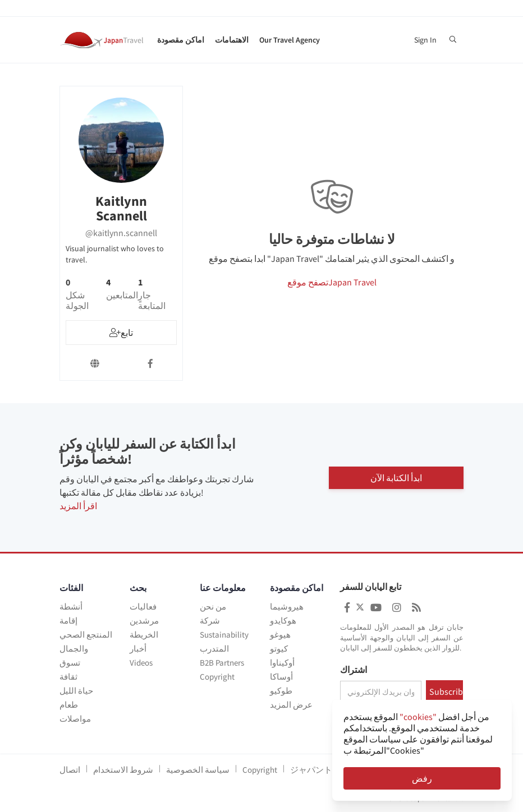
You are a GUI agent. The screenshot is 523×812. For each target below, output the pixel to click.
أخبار (138, 649)
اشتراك (354, 670)
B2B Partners (222, 663)
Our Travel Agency (290, 40)
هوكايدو (283, 620)
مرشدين (144, 620)
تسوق (70, 663)
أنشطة (71, 606)
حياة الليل (76, 691)
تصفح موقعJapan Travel (332, 282)
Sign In (425, 40)
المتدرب (214, 649)
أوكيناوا (282, 663)
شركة (210, 620)
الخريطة (144, 635)
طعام (69, 705)
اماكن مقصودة (181, 40)
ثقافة (68, 677)
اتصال (70, 770)
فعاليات (143, 606)
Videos (141, 663)
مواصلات (75, 719)
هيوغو (280, 635)
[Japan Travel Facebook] (347, 608)
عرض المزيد (291, 705)
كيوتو (279, 649)
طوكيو (281, 691)
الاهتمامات (232, 40)
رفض (422, 778)
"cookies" (418, 717)
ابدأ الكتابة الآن (396, 478)
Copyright (217, 677)
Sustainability (224, 635)
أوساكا (281, 677)
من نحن (213, 606)
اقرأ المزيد (78, 506)
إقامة (68, 620)
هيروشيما (287, 606)
